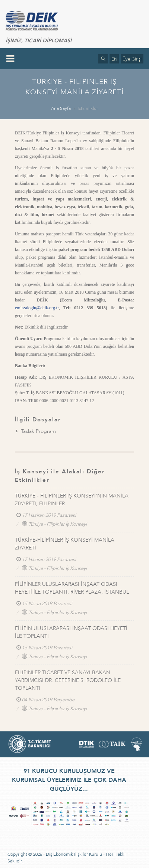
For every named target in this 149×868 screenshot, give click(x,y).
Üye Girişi (132, 59)
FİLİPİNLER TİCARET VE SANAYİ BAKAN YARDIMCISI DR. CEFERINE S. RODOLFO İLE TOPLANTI (68, 680)
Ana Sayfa (61, 108)
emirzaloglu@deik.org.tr (37, 308)
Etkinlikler (88, 108)
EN (114, 59)
